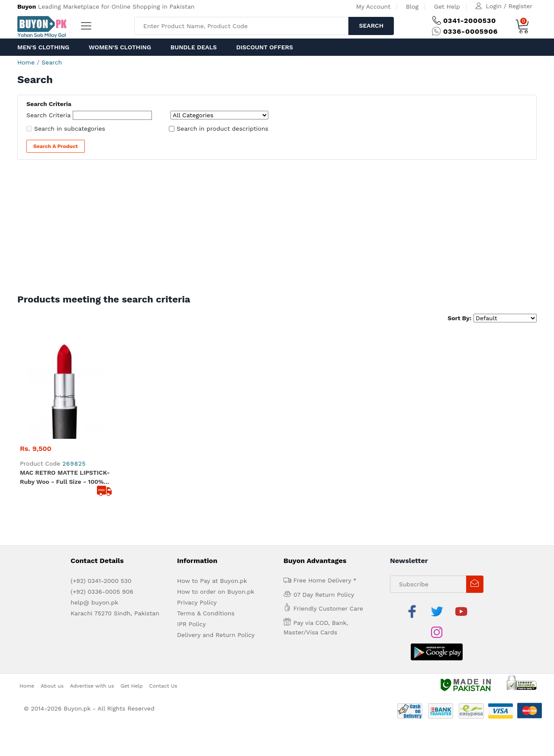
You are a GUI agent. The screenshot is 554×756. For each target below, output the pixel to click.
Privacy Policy (197, 502)
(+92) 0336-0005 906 (102, 491)
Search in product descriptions (222, 129)
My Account (373, 6)
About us (52, 564)
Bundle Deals (194, 47)
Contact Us (163, 564)
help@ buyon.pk (94, 502)
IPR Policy (191, 524)
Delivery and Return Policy (216, 534)
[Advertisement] (277, 229)
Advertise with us (92, 564)
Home (26, 62)
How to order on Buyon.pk (216, 491)
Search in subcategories (70, 129)
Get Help (447, 6)
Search (371, 26)
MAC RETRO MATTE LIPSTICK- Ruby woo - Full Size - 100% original (65, 377)
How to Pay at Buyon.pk (212, 480)
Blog (412, 6)
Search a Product (56, 146)
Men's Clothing (43, 47)
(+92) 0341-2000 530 (101, 480)
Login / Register (509, 6)
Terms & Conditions (206, 513)
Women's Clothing (120, 47)
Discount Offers (265, 47)
